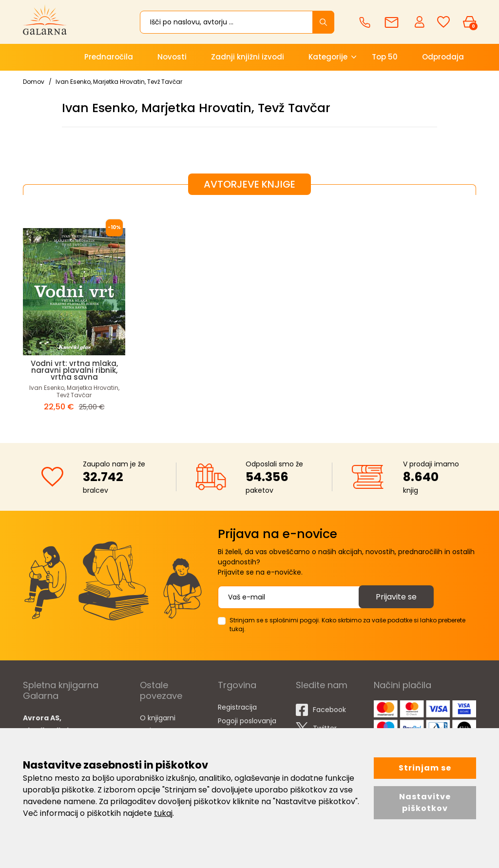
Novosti (172, 57)
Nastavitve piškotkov (425, 802)
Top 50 (385, 57)
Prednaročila (109, 57)
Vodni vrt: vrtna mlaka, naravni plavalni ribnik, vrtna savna (74, 370)
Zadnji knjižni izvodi (248, 57)
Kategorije (328, 57)
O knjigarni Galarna (158, 724)
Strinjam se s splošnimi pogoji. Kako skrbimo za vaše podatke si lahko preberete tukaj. (347, 625)
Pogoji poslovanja (247, 721)
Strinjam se (425, 768)
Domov (34, 82)
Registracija (237, 707)
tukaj (163, 813)
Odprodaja (443, 57)
